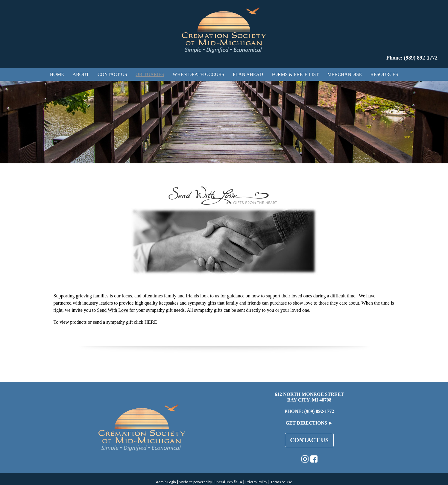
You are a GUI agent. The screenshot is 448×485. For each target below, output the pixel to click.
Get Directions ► (309, 423)
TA (240, 482)
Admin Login (166, 482)
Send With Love (113, 310)
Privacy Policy (256, 482)
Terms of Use (281, 482)
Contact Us (309, 440)
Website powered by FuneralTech (206, 482)
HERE (151, 322)
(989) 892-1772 (319, 411)
